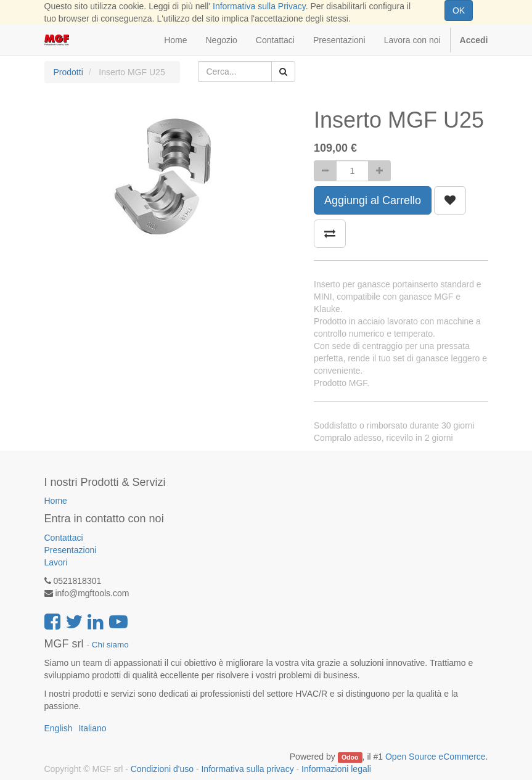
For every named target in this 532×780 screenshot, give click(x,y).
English (59, 728)
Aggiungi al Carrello (373, 200)
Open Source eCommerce (436, 757)
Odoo (350, 757)
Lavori (56, 562)
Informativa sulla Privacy (259, 6)
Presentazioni (71, 550)
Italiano (92, 728)
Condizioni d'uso (162, 769)
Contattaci (64, 538)
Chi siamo (110, 645)
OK (459, 10)
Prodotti (68, 72)
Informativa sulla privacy (247, 769)
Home (56, 501)
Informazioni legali (336, 769)
